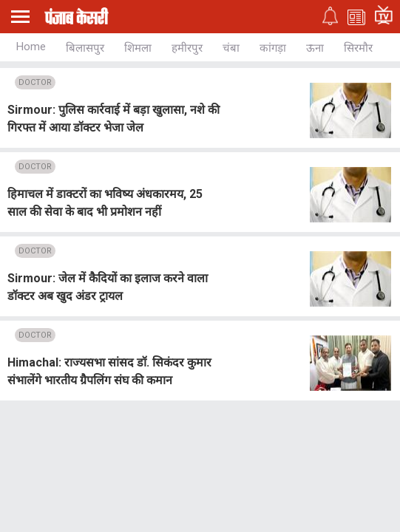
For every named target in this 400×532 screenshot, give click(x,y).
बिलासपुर (85, 48)
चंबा (231, 48)
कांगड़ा (273, 48)
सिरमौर (358, 48)
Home (31, 47)
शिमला (138, 48)
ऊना (315, 48)
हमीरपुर (187, 48)
